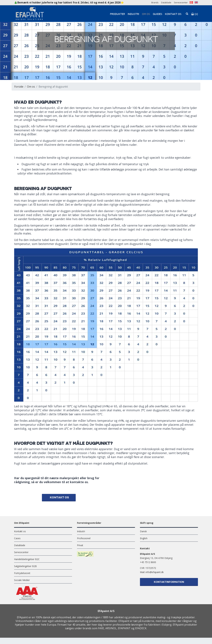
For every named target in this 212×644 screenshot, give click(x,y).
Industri (133, 14)
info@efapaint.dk (155, 574)
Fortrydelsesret (22, 575)
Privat (80, 548)
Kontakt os (173, 14)
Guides (158, 14)
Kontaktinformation (169, 585)
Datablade (166, 2)
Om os (146, 14)
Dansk (143, 534)
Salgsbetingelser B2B (25, 568)
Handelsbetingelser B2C (27, 561)
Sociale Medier (22, 582)
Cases (17, 541)
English (144, 541)
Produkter (117, 14)
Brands (155, 2)
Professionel (84, 541)
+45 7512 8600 (148, 564)
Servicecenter (181, 2)
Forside (19, 87)
